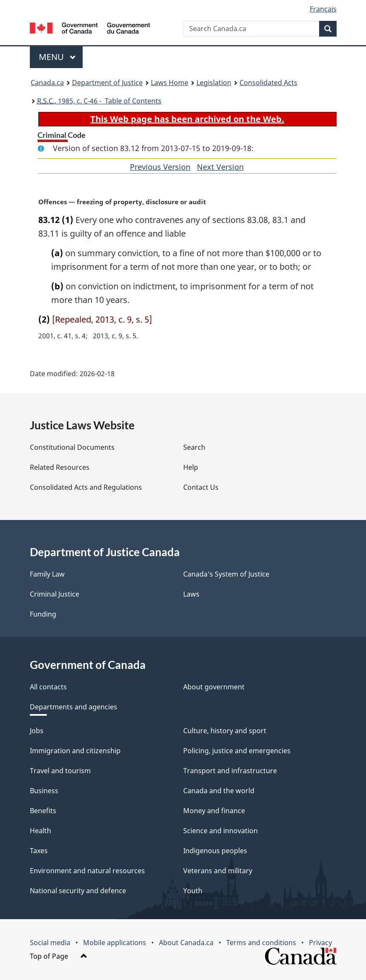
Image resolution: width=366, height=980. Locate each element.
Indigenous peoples (215, 851)
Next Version (220, 167)
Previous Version (160, 167)
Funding (43, 614)
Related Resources (60, 467)
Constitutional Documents (72, 447)
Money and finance (214, 811)
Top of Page (59, 956)
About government (214, 687)
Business (44, 791)
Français (323, 9)
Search (194, 447)
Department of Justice (107, 83)
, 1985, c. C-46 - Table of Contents (99, 101)
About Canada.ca (186, 943)
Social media (50, 943)
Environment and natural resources (87, 871)
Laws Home (170, 83)
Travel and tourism (60, 771)
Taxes (39, 851)
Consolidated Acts (268, 83)
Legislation (214, 83)
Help (191, 467)
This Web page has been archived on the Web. (187, 119)
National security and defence (78, 891)
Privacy (320, 943)
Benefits (43, 811)
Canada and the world (219, 791)
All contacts (48, 687)
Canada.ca (47, 83)
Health (40, 831)
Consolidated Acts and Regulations (86, 487)
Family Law (47, 574)
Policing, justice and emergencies (237, 751)
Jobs (37, 731)
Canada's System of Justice (226, 574)
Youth (193, 891)
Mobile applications (115, 943)
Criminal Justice (55, 594)
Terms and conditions (261, 943)
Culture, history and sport (225, 731)
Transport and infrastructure (230, 771)
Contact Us (201, 487)
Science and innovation (220, 831)
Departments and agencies (73, 707)
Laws (191, 594)
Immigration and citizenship (75, 751)
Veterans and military (218, 871)
